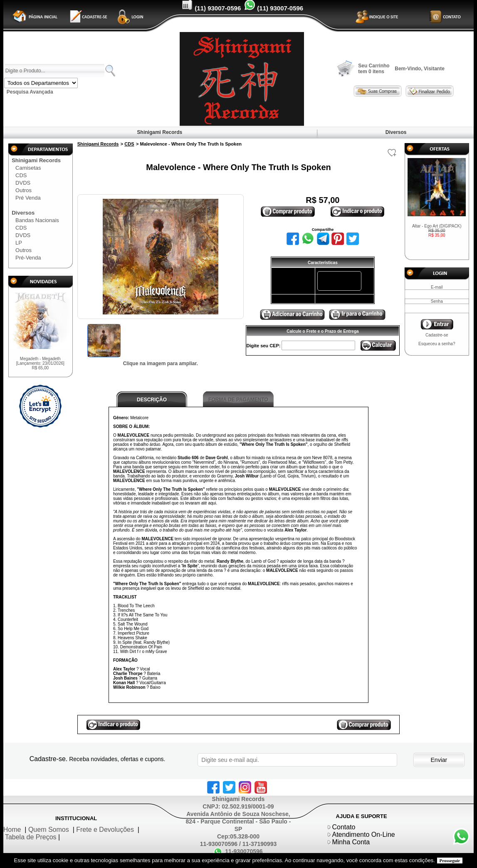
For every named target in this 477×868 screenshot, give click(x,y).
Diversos (396, 132)
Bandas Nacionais (37, 220)
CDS (21, 175)
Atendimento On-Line (363, 835)
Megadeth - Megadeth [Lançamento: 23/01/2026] (40, 363)
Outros (23, 190)
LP (19, 243)
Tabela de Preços (31, 837)
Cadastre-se (437, 335)
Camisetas (28, 168)
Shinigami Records (159, 132)
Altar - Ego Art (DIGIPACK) (437, 231)
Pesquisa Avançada (30, 92)
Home (12, 830)
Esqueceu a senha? (437, 344)
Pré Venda (28, 198)
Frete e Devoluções (105, 830)
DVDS (23, 183)
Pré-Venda (28, 258)
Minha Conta (351, 842)
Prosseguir (450, 861)
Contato (344, 827)
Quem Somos (49, 830)
